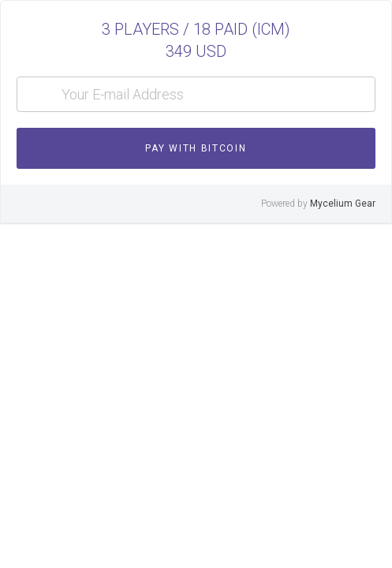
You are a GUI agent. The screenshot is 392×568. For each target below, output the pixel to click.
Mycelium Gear (343, 204)
